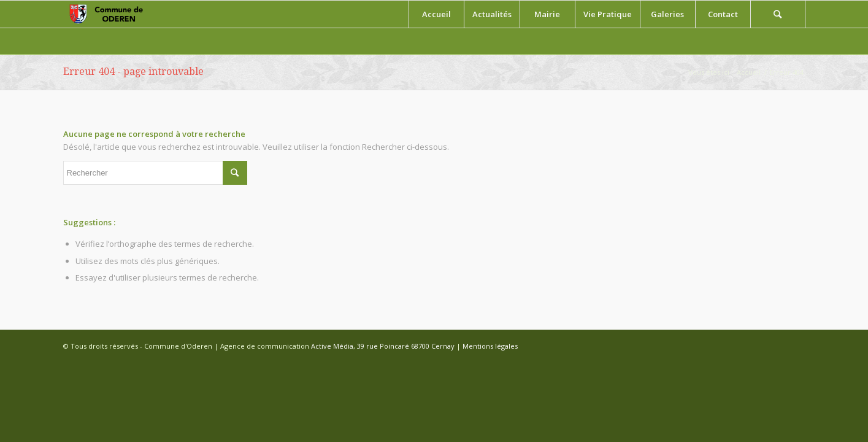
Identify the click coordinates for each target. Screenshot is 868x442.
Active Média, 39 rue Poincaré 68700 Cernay (383, 346)
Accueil (749, 72)
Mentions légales (490, 346)
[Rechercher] (778, 14)
